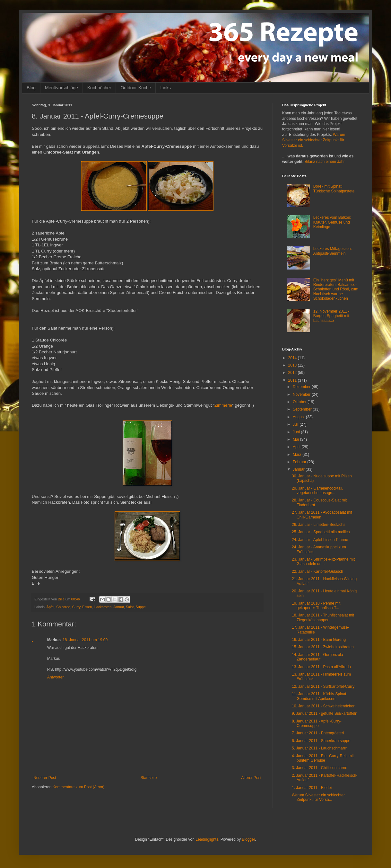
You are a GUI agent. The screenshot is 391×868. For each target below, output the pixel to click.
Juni (297, 432)
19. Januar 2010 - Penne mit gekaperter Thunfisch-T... (316, 606)
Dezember (302, 387)
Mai (296, 439)
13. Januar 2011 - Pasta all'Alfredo (321, 667)
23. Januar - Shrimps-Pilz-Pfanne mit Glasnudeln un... (323, 562)
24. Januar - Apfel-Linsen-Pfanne (320, 540)
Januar (118, 607)
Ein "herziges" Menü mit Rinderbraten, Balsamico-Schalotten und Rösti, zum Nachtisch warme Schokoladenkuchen (336, 289)
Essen (87, 607)
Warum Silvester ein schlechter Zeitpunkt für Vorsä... (318, 797)
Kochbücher (99, 88)
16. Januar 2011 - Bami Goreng (319, 640)
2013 (293, 365)
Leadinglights (207, 839)
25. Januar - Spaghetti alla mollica (321, 532)
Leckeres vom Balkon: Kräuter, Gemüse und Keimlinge (332, 222)
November (302, 394)
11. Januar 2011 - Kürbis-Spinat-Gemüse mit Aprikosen (320, 696)
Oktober (300, 402)
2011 (293, 380)
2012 (293, 373)
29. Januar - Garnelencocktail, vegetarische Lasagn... (317, 491)
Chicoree (63, 607)
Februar (300, 462)
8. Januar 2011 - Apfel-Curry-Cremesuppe (317, 723)
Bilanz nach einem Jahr (325, 162)
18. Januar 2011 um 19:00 (85, 640)
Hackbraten (103, 607)
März (298, 455)
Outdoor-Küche (136, 88)
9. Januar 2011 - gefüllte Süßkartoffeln (325, 713)
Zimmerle (223, 405)
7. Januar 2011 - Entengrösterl (318, 733)
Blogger (248, 839)
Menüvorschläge (61, 88)
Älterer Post (251, 778)
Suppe (141, 607)
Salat (130, 607)
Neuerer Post (45, 778)
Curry (76, 607)
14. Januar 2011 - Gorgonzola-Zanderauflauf (318, 657)
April (297, 447)
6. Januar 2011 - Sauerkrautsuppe (321, 741)
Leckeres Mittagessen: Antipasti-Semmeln (333, 251)
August (299, 417)
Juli (296, 424)
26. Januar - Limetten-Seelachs (319, 525)
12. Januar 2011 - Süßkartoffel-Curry (323, 686)
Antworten (56, 677)
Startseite (149, 778)
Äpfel (51, 607)
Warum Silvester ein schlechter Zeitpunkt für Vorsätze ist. (314, 140)
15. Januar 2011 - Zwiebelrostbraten (323, 647)
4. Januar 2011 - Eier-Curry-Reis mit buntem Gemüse (323, 758)
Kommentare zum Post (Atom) (78, 787)
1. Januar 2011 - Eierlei (312, 788)
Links (165, 88)
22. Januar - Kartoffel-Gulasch (317, 571)
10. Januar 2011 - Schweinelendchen (324, 706)
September (303, 409)
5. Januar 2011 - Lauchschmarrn (320, 748)
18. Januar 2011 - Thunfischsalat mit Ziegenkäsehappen (323, 617)
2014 (293, 358)
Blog (31, 88)
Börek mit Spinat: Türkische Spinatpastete (334, 189)
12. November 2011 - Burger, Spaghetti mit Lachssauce (331, 316)
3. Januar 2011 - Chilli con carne (320, 768)
